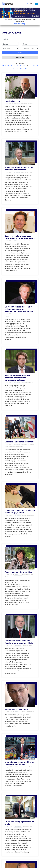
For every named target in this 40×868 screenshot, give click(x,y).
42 (11, 66)
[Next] (23, 68)
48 (31, 66)
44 (18, 66)
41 (8, 66)
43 (15, 66)
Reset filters (20, 57)
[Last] (26, 68)
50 (37, 66)
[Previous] (5, 66)
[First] (3, 66)
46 (24, 66)
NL (28, 4)
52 (17, 68)
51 (14, 68)
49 (34, 66)
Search (20, 53)
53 (21, 68)
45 (21, 66)
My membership (20, 24)
